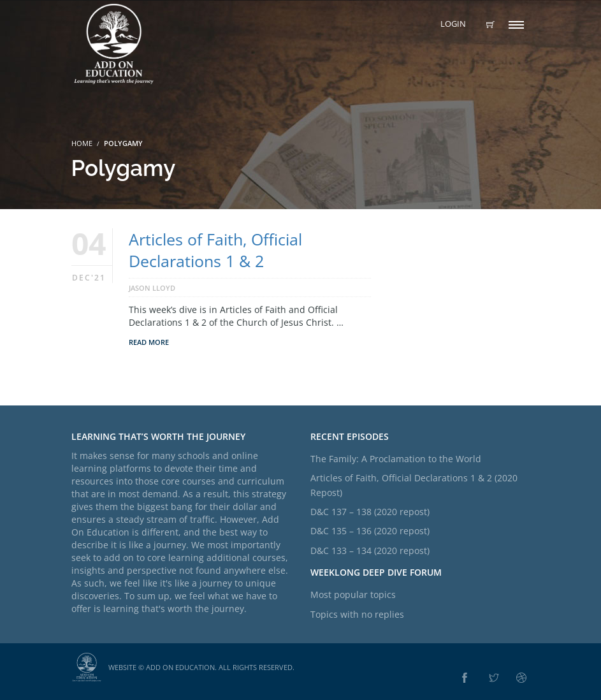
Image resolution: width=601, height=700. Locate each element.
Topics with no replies (357, 614)
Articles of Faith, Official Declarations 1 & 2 (215, 250)
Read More (149, 342)
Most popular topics (353, 594)
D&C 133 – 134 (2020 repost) (370, 551)
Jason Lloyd (152, 288)
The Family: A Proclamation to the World (396, 459)
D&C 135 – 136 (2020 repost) (370, 531)
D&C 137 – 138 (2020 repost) (370, 512)
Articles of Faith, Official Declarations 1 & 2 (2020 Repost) (414, 485)
